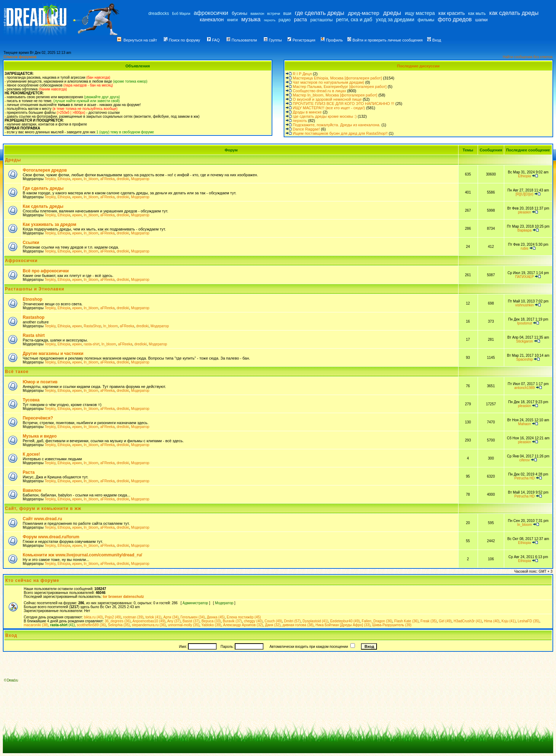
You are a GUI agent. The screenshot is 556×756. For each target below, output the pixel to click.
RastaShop (92, 326)
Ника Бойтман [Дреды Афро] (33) (343, 625)
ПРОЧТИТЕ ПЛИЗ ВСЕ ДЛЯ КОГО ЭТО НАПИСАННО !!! (344, 104)
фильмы (426, 20)
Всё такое (17, 372)
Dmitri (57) (292, 621)
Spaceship (525, 359)
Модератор (140, 179)
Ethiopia (64, 179)
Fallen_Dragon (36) (377, 621)
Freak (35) (429, 621)
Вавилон (32, 490)
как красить (451, 13)
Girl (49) (445, 621)
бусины (240, 13)
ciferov (524, 460)
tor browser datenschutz (123, 597)
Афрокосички (21, 261)
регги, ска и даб (354, 20)
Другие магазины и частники (53, 354)
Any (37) (174, 621)
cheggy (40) (253, 621)
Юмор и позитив (40, 382)
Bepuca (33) (211, 621)
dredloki (123, 179)
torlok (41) (153, 617)
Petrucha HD (525, 478)
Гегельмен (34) (193, 617)
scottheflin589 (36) (91, 625)
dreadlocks (159, 13)
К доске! (31, 454)
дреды (392, 13)
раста (301, 20)
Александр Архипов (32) (243, 625)
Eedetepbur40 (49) (345, 621)
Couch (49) (273, 621)
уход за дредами (395, 20)
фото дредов (455, 19)
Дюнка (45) (216, 617)
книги (233, 20)
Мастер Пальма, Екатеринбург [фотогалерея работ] (340, 87)
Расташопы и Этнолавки (35, 289)
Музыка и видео (40, 436)
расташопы (321, 20)
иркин (77, 179)
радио (285, 20)
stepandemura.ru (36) (149, 625)
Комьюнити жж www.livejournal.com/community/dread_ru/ (82, 555)
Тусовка (31, 400)
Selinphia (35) (119, 625)
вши (287, 13)
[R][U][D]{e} (525, 194)
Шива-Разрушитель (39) (392, 625)
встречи (274, 14)
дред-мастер (363, 13)
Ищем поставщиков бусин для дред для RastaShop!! (340, 133)
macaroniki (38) (36, 625)
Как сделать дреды (43, 206)
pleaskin (525, 212)
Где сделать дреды (43, 188)
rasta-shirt (91, 344)
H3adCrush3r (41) (468, 621)
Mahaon (524, 424)
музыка (251, 19)
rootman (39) (133, 617)
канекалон (212, 20)
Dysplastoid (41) (315, 621)
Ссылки (31, 243)
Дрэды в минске (307, 112)
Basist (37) (191, 621)
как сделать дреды (514, 13)
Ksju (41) (508, 621)
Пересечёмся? (38, 418)
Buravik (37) (232, 621)
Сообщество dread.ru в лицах (319, 91)
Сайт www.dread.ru (42, 519)
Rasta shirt (34, 335)
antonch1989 (524, 388)
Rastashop (34, 317)
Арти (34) (171, 617)
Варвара (524, 230)
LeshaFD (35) (529, 621)
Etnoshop (32, 299)
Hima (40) (492, 621)
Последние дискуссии (418, 66)
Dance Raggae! (306, 129)
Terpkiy (50, 179)
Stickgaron (525, 341)
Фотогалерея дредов (45, 170)
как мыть (477, 13)
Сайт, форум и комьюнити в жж (43, 508)
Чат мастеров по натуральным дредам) (329, 82)
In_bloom (91, 179)
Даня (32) (273, 625)
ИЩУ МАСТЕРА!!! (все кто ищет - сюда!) (329, 108)
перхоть (270, 20)
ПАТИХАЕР (525, 277)
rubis (524, 248)
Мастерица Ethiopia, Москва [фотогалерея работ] (337, 78)
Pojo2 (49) (113, 617)
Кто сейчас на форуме (32, 580)
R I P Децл (302, 74)
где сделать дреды (320, 13)
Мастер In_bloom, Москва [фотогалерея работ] (335, 95)
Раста (29, 472)
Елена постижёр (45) (244, 617)
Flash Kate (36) (406, 621)
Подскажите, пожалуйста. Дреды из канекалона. (337, 125)
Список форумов (20, 57)
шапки (481, 20)
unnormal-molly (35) (184, 625)
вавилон (257, 14)
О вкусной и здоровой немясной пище (327, 99)
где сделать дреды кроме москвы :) (325, 116)
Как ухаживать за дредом (49, 224)
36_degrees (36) (118, 621)
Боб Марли (181, 14)
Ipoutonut (524, 323)
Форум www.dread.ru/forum (51, 537)
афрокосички (211, 13)
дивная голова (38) (298, 625)
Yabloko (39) (211, 625)
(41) (62, 625)
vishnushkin (524, 305)
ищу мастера (420, 13)
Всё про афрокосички (46, 271)
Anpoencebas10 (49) (149, 621)
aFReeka (108, 179)
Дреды (13, 160)
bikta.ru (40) (93, 617)
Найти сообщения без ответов (528, 57)
